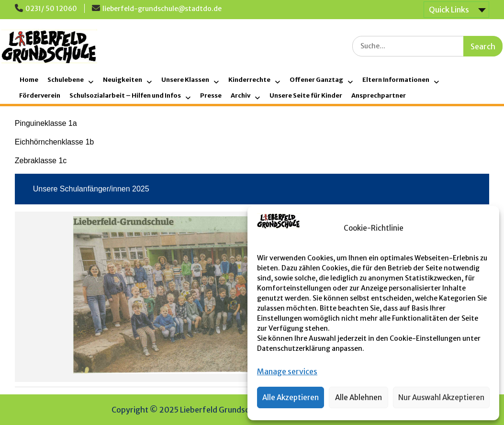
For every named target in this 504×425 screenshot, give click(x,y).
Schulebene (66, 80)
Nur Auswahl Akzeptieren (441, 397)
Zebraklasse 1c (41, 161)
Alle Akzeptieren (291, 397)
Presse (211, 95)
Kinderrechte (249, 80)
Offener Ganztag (316, 80)
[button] (485, 228)
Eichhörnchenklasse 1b (54, 142)
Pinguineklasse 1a (46, 123)
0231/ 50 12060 (51, 9)
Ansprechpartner (379, 95)
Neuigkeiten (123, 80)
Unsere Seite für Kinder (306, 95)
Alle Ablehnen (358, 397)
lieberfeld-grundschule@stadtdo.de (162, 9)
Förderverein (40, 95)
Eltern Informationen (396, 80)
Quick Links (449, 10)
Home (29, 80)
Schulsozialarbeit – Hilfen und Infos (125, 95)
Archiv (241, 95)
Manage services (287, 371)
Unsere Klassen (185, 80)
